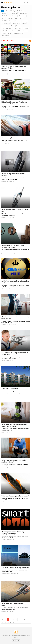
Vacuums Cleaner (11, 31)
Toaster (26, 28)
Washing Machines (18, 33)
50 (11, 622)
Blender (4, 13)
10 (3, 622)
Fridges (25, 21)
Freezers (18, 21)
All (3, 11)
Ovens (18, 26)
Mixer (12, 26)
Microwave (5, 26)
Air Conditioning (10, 11)
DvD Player (10, 18)
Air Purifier (20, 11)
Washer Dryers (23, 31)
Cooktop (14, 16)
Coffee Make (23, 13)
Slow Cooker (18, 28)
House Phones (16, 23)
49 (8, 622)
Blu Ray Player (13, 13)
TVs (3, 31)
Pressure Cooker (7, 28)
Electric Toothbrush (8, 21)
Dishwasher (22, 16)
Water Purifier (6, 36)
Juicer (24, 23)
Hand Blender (6, 23)
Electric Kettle (19, 18)
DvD (3, 18)
